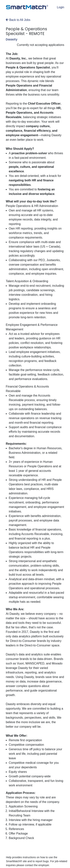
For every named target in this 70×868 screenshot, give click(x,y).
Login (61, 7)
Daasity (12, 39)
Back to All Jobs (18, 20)
